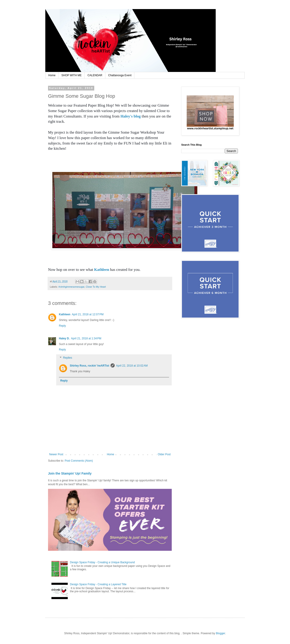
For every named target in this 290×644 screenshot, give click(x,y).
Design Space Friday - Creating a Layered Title (98, 584)
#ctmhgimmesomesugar (71, 287)
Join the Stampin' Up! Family (70, 473)
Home (52, 75)
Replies (68, 358)
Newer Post (56, 454)
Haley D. (64, 338)
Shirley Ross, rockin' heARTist (89, 366)
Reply (62, 326)
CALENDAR (95, 75)
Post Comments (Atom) (79, 461)
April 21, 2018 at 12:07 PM (88, 314)
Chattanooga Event (120, 75)
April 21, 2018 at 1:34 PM (86, 338)
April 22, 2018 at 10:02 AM (132, 366)
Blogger (221, 633)
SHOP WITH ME (71, 75)
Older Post (164, 454)
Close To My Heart (96, 287)
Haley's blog (131, 116)
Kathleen (102, 270)
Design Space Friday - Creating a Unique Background (102, 562)
